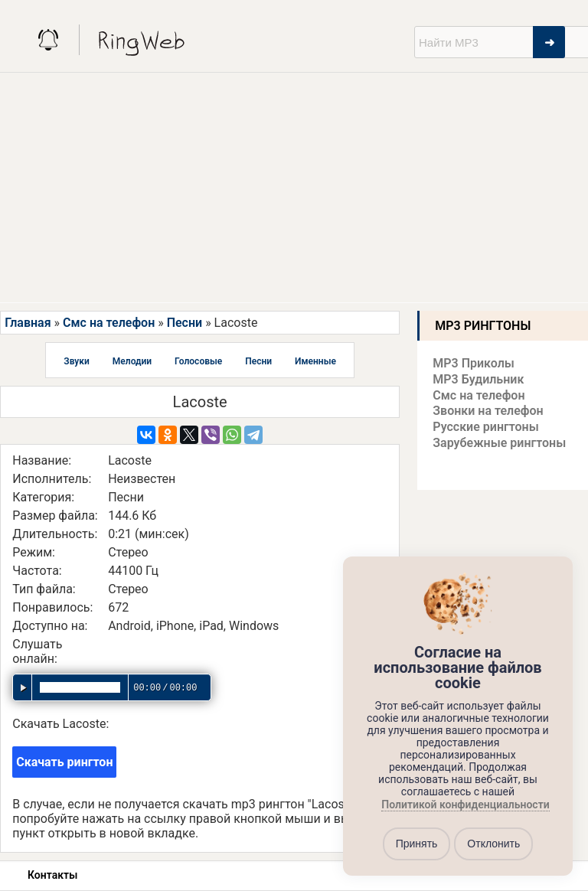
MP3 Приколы (474, 363)
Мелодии (132, 361)
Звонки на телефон (488, 411)
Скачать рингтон (64, 762)
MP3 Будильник (478, 379)
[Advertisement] (294, 188)
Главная (28, 323)
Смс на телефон (109, 323)
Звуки (77, 361)
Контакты (52, 875)
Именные (315, 361)
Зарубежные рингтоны (499, 443)
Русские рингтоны (485, 427)
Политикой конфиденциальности (465, 805)
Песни (185, 323)
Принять (417, 844)
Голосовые (198, 361)
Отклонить (493, 844)
